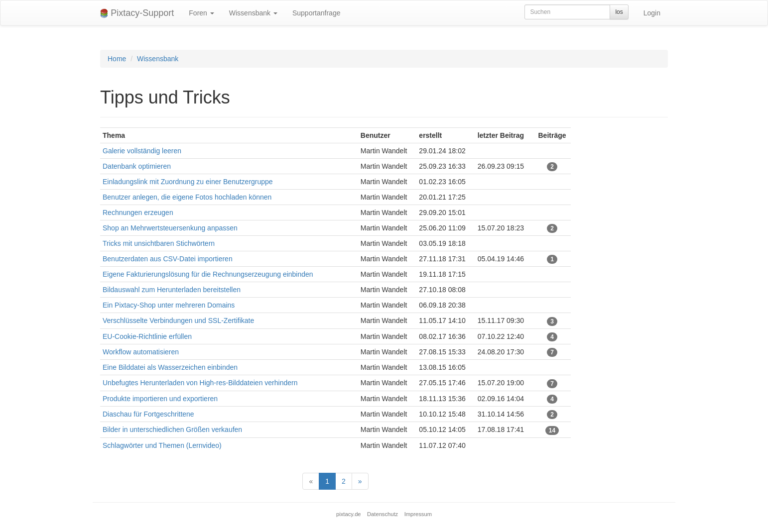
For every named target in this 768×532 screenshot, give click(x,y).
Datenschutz (383, 514)
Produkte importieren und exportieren (160, 399)
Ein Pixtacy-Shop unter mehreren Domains (169, 305)
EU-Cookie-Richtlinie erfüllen (147, 336)
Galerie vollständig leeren (142, 151)
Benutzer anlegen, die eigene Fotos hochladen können (187, 197)
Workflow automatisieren (141, 352)
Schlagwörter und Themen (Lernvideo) (162, 445)
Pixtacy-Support (137, 13)
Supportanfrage (317, 13)
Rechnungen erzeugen (138, 213)
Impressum (418, 514)
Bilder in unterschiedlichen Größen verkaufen (172, 429)
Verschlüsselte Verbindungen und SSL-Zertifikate (178, 320)
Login (652, 13)
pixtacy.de (349, 514)
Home (117, 59)
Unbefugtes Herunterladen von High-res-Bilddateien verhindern (200, 383)
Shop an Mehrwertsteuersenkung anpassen (170, 228)
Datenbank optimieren (137, 166)
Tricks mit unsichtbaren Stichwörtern (159, 243)
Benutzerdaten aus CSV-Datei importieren (168, 259)
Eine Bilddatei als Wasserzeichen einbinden (170, 367)
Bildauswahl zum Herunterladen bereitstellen (172, 290)
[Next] (360, 481)
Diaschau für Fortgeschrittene (148, 414)
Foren (201, 13)
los (619, 12)
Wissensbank (253, 13)
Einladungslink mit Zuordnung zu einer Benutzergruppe (188, 182)
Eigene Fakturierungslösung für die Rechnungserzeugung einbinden (208, 274)
